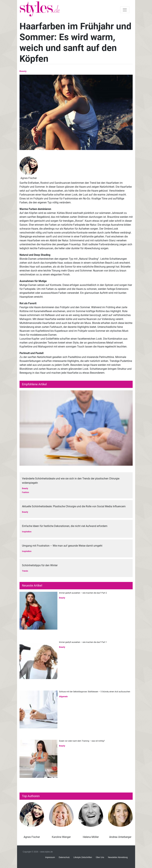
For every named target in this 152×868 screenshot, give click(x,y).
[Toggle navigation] (125, 10)
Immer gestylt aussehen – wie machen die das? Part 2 (83, 593)
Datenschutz (64, 857)
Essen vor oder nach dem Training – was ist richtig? (82, 741)
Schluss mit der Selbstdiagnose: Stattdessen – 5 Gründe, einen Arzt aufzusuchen (95, 692)
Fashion (25, 492)
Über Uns (100, 857)
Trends (25, 571)
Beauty (23, 71)
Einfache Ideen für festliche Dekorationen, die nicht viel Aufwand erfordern (65, 526)
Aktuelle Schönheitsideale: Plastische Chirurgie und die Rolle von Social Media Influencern (74, 506)
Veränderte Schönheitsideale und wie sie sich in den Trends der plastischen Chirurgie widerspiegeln (71, 481)
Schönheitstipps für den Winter (40, 565)
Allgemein (63, 697)
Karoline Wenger (61, 837)
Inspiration (27, 532)
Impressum (50, 857)
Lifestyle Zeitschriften (83, 857)
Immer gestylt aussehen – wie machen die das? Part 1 (83, 642)
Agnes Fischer (32, 837)
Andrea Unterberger (120, 837)
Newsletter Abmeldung (118, 857)
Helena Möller (91, 837)
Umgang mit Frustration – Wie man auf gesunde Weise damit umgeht (62, 546)
